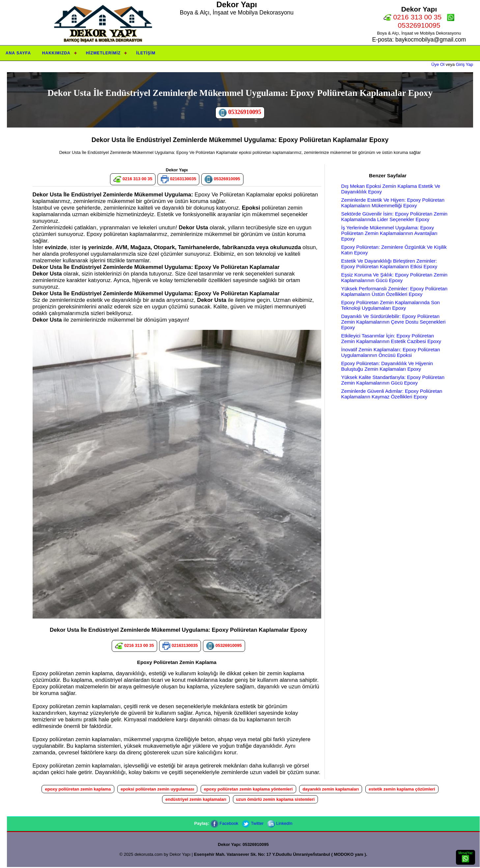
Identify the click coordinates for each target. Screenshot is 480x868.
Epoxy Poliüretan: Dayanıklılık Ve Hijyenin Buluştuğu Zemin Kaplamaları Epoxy (387, 366)
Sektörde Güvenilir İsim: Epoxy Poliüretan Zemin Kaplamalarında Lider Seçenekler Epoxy (395, 217)
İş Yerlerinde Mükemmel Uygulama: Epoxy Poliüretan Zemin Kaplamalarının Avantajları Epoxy (389, 233)
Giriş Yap (465, 64)
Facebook (225, 823)
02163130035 (178, 179)
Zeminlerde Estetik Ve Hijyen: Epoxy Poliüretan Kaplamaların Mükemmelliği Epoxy (393, 203)
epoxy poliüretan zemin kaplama (78, 789)
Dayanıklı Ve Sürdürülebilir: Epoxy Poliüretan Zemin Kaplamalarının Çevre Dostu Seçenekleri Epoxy (394, 322)
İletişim (146, 53)
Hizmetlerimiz (103, 53)
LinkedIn (280, 823)
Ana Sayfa (18, 53)
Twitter (253, 823)
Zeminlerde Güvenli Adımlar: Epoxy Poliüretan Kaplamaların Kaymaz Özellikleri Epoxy (392, 394)
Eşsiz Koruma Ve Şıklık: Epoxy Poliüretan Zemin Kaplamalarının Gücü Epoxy (395, 277)
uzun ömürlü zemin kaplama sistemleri (275, 799)
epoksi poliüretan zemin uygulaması (157, 789)
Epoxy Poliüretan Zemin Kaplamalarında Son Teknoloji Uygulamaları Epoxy (391, 305)
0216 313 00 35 (413, 17)
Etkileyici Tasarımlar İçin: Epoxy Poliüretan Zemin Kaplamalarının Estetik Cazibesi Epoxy (391, 338)
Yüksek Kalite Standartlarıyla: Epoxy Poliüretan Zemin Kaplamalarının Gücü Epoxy (393, 380)
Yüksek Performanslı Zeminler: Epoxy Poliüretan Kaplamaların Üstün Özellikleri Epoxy (395, 291)
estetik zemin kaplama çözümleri (402, 789)
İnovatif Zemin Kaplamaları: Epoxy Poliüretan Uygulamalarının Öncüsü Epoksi (391, 352)
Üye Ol (438, 64)
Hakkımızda (56, 53)
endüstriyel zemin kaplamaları (196, 799)
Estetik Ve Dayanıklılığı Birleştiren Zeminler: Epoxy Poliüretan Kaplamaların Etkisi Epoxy (389, 264)
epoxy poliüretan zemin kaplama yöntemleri (248, 789)
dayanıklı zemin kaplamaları (331, 789)
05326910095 (240, 113)
